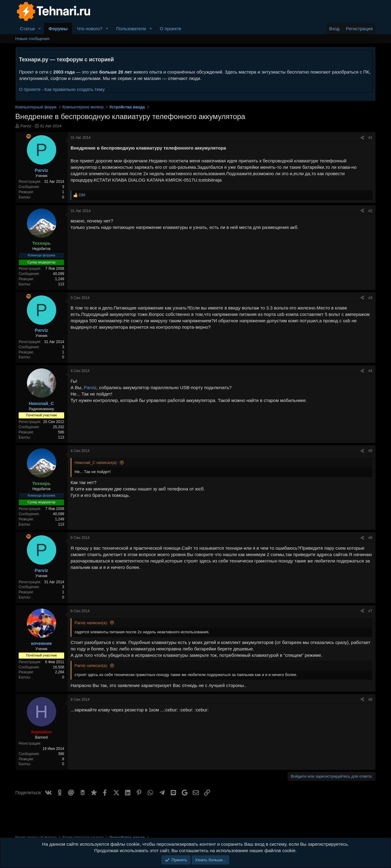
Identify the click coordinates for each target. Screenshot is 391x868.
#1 (370, 138)
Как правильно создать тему (74, 89)
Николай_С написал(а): (96, 463)
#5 (370, 451)
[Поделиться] (362, 138)
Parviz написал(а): (91, 623)
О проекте (171, 29)
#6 (370, 538)
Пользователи (131, 29)
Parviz (26, 126)
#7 (370, 611)
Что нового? (90, 29)
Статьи (27, 29)
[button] (40, 29)
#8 (370, 700)
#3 (370, 298)
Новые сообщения (32, 39)
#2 (370, 211)
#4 (370, 371)
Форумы (58, 29)
